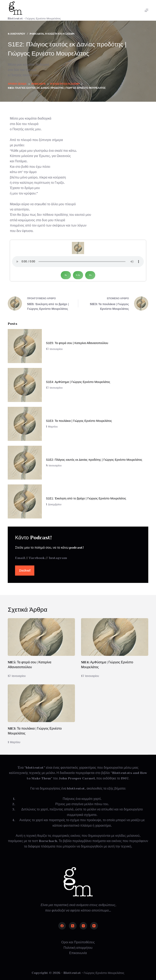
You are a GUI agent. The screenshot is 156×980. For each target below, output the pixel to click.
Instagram (58, 558)
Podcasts (37, 34)
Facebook (37, 558)
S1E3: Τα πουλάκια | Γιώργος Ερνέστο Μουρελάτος (79, 421)
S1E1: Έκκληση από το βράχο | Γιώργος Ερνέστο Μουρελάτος (86, 498)
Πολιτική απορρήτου (78, 948)
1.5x (78, 275)
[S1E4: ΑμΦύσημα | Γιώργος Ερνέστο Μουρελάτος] (25, 385)
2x (90, 275)
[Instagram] (83, 926)
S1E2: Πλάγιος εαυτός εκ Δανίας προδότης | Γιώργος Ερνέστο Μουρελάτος (94, 460)
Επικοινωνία (78, 953)
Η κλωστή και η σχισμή (60, 34)
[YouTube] (94, 926)
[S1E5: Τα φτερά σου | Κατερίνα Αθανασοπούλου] (25, 346)
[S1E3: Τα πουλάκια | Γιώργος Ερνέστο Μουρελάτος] (25, 424)
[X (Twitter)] (73, 926)
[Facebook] (62, 926)
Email (20, 558)
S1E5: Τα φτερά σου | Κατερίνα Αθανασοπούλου (77, 343)
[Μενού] (146, 10)
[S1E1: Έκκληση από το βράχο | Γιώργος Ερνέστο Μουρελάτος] (25, 501)
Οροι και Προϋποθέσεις (78, 942)
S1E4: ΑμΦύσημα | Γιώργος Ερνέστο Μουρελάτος (78, 382)
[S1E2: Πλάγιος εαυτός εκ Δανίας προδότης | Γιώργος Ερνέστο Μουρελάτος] (25, 463)
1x (66, 275)
